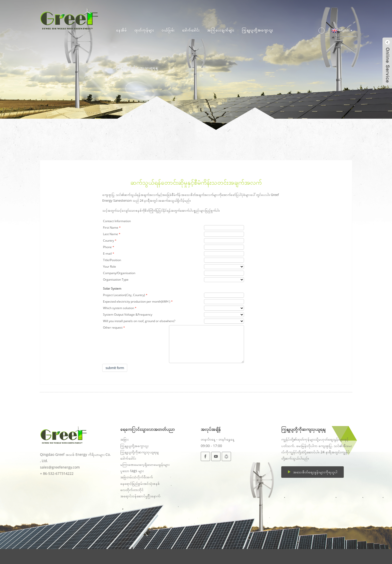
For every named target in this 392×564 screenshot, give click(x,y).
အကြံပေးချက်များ (221, 30)
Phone (107, 247)
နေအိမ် (121, 30)
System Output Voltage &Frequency (128, 314)
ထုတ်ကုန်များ (144, 30)
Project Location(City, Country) (124, 295)
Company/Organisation (119, 273)
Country (108, 241)
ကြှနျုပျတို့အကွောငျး (257, 30)
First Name (111, 228)
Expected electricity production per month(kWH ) (137, 301)
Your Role (109, 267)
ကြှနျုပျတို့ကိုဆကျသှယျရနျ (137, 67)
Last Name (110, 234)
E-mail (107, 254)
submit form (115, 368)
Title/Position (112, 260)
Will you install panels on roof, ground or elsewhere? (139, 321)
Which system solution (118, 308)
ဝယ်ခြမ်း (168, 30)
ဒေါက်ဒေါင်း (191, 30)
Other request (113, 327)
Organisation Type (116, 280)
